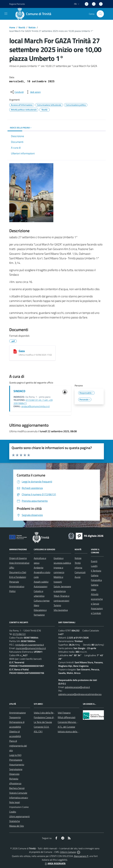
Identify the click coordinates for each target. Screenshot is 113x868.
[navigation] (6, 14)
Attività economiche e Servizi (97, 599)
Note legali (15, 802)
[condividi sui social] (17, 92)
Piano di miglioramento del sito (18, 746)
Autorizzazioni (41, 586)
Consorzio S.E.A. (42, 727)
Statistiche (15, 821)
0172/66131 (19, 634)
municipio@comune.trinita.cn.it (31, 648)
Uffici (12, 568)
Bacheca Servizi (17, 788)
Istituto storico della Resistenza (73, 731)
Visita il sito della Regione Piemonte (51, 713)
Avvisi (78, 577)
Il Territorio (96, 571)
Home (12, 27)
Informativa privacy (19, 798)
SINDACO (19, 391)
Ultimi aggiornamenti (19, 816)
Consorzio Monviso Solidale (71, 722)
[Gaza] (15, 351)
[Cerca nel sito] (100, 14)
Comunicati (80, 572)
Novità (22, 27)
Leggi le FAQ (15, 755)
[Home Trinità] (34, 14)
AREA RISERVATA (55, 863)
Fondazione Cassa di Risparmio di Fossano (54, 717)
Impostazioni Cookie (19, 807)
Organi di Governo (18, 558)
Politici (12, 591)
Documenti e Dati (18, 572)
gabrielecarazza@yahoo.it (77, 687)
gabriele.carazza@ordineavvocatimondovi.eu (80, 694)
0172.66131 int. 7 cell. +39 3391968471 (33, 402)
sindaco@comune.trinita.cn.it (35, 406)
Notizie (32, 27)
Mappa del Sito (17, 826)
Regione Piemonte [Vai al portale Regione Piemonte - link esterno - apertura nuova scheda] (17, 4)
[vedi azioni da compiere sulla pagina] (33, 92)
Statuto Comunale (18, 793)
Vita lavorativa (61, 610)
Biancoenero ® (81, 856)
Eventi (94, 561)
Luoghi (94, 566)
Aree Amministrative (19, 563)
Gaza (22, 351)
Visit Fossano (64, 713)
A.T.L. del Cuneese (66, 727)
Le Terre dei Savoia (43, 722)
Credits (13, 812)
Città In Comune (68, 852)
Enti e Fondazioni (18, 577)
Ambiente (39, 568)
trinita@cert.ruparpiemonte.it (30, 645)
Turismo (57, 605)
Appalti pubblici (41, 582)
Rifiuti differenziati (67, 717)
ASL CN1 (38, 731)
